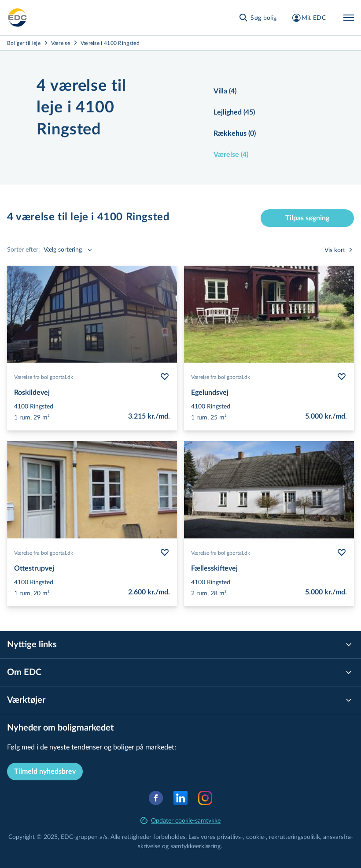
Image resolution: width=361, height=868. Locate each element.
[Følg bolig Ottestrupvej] (165, 553)
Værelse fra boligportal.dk (44, 377)
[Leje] (18, 18)
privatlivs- (230, 836)
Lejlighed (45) (234, 112)
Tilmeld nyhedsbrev (45, 772)
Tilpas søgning (307, 218)
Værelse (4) (231, 155)
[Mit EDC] (308, 18)
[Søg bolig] (257, 18)
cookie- (256, 836)
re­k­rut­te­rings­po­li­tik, (296, 836)
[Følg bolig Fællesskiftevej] (342, 553)
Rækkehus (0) (235, 134)
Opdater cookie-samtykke (180, 820)
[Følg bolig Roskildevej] (165, 377)
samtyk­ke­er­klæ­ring (195, 846)
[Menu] (349, 18)
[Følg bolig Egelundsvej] (342, 377)
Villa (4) (225, 91)
